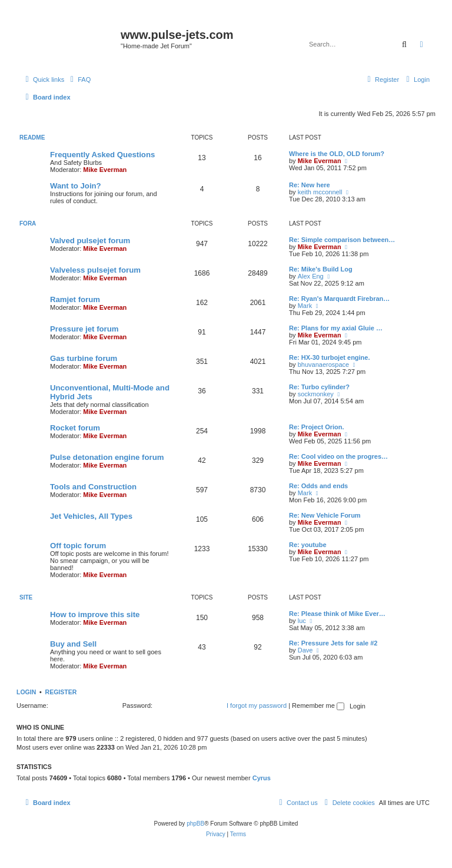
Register (61, 692)
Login (26, 692)
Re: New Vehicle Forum (325, 515)
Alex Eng (311, 276)
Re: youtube (308, 545)
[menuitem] (79, 79)
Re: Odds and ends (318, 486)
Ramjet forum (75, 299)
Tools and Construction (93, 487)
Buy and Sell (73, 644)
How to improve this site (95, 614)
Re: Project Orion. (317, 427)
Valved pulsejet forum (90, 241)
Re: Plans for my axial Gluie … (336, 328)
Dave (305, 650)
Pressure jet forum (84, 329)
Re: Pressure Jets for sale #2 (333, 643)
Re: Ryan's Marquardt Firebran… (339, 299)
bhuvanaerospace (323, 365)
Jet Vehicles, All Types (91, 516)
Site (26, 597)
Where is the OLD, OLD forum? (337, 154)
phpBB (195, 824)
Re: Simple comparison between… (342, 240)
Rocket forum (75, 428)
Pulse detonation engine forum (107, 457)
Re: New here (310, 185)
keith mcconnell (320, 192)
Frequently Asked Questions (102, 155)
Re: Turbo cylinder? (319, 387)
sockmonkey (316, 394)
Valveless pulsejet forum (95, 270)
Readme (32, 138)
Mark (305, 306)
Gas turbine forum (84, 358)
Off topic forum (78, 546)
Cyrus (262, 778)
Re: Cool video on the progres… (338, 456)
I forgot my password (257, 705)
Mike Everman (105, 170)
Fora (28, 223)
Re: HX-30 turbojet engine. (330, 357)
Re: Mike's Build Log (321, 269)
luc (302, 621)
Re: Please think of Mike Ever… (337, 614)
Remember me (318, 705)
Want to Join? (76, 186)
